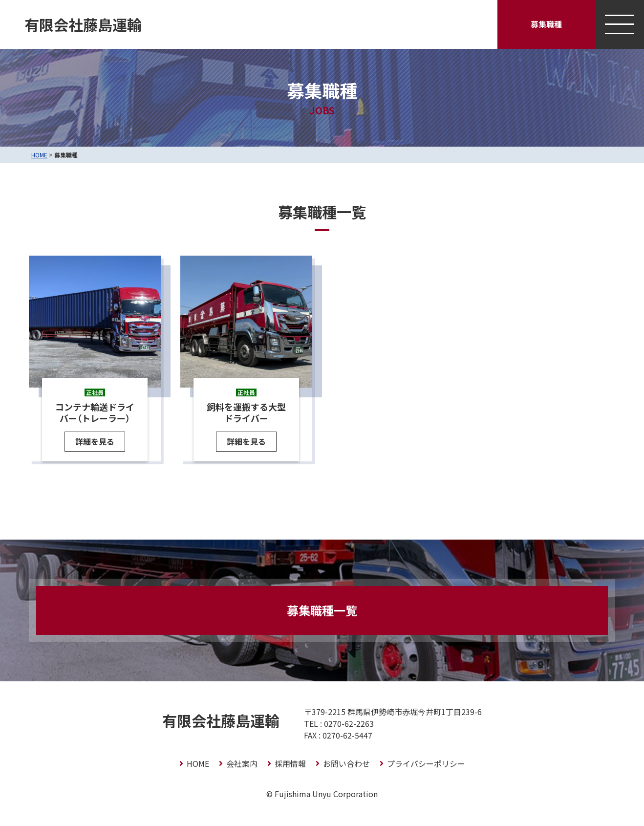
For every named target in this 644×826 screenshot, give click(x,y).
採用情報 (290, 763)
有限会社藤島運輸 (83, 24)
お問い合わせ (346, 763)
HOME (39, 155)
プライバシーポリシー (426, 763)
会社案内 (242, 763)
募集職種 (546, 24)
